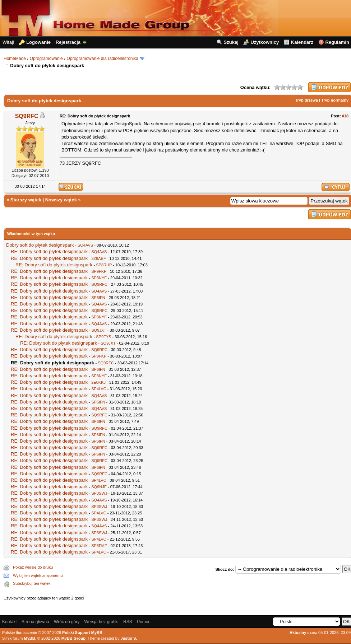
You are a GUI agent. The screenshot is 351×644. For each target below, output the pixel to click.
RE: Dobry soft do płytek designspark (49, 251)
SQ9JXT (99, 330)
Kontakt (10, 622)
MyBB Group (73, 638)
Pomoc (144, 622)
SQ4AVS (85, 245)
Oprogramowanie (46, 59)
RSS (128, 622)
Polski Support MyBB (82, 633)
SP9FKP (99, 271)
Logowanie (38, 42)
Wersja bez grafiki (101, 622)
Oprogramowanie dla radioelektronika (102, 59)
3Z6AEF (98, 258)
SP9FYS (103, 337)
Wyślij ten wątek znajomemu (38, 575)
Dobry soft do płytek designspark (40, 245)
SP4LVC (99, 389)
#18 (345, 116)
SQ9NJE (99, 487)
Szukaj (231, 42)
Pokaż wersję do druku (33, 567)
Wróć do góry (67, 622)
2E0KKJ (98, 382)
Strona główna (35, 622)
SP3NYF (99, 278)
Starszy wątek (26, 200)
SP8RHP (104, 265)
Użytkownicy (265, 42)
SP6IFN (98, 298)
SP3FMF (99, 546)
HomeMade (15, 59)
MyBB (30, 638)
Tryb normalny (335, 100)
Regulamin (337, 42)
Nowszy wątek (61, 200)
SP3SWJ (99, 493)
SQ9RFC (27, 116)
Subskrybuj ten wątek (32, 583)
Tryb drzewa (306, 100)
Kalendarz (302, 42)
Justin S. (129, 638)
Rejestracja (68, 42)
